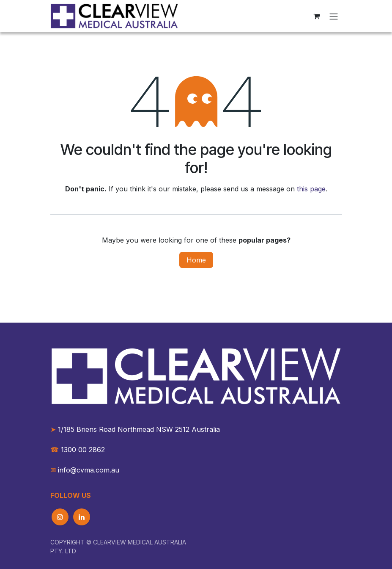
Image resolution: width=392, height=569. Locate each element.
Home (196, 260)
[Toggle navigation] (334, 16)
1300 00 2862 (78, 450)
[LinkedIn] (82, 517)
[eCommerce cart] (317, 16)
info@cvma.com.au (89, 470)
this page (311, 189)
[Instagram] (60, 517)
